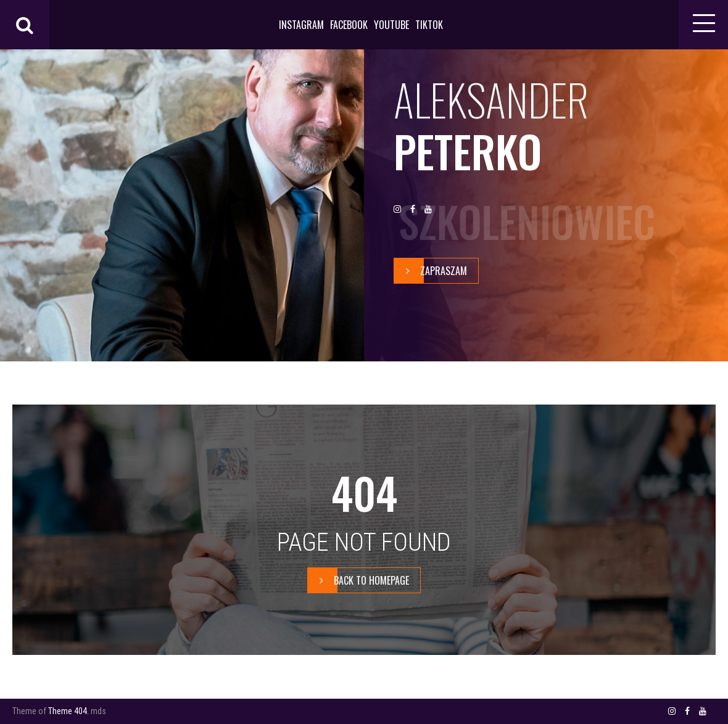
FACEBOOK (349, 25)
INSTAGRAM (301, 25)
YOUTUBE (391, 25)
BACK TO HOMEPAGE (358, 580)
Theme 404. (68, 711)
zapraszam (431, 271)
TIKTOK (429, 25)
